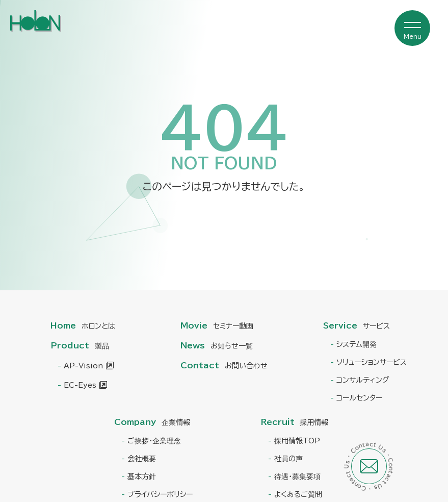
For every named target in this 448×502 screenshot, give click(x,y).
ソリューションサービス (372, 362)
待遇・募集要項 (297, 476)
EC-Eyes (80, 385)
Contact (224, 365)
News (217, 345)
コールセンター (359, 398)
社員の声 (288, 459)
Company (152, 422)
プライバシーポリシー (160, 494)
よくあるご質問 (298, 494)
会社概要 (142, 459)
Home (83, 325)
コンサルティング (363, 380)
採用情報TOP (297, 441)
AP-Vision (83, 366)
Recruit (295, 422)
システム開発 (357, 344)
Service (357, 325)
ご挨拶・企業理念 (154, 441)
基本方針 (142, 476)
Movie (217, 325)
